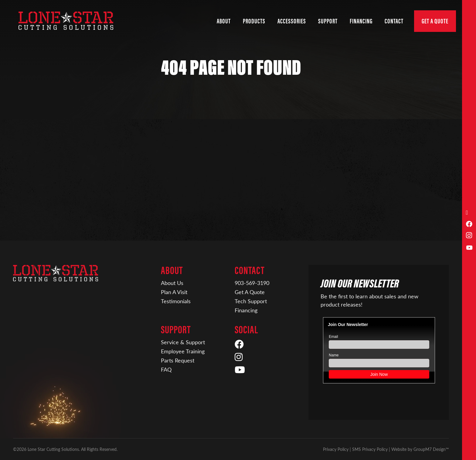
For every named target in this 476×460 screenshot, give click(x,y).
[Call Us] (469, 213)
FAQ (166, 369)
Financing (246, 310)
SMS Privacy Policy (370, 449)
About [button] (224, 21)
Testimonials (176, 301)
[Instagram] (469, 236)
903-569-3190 (252, 283)
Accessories (292, 21)
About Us (172, 283)
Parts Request (178, 360)
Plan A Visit (174, 292)
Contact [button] (394, 21)
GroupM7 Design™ (431, 449)
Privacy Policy (336, 449)
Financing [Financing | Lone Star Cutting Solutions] (361, 21)
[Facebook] (469, 224)
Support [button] (328, 21)
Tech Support (251, 301)
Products (254, 21)
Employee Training (183, 351)
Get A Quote (435, 21)
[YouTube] (469, 248)
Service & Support (183, 342)
